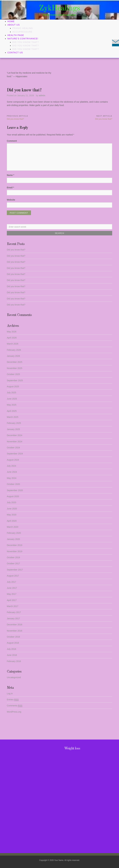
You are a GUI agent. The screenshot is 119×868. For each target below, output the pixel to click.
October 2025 (13, 374)
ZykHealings (60, 8)
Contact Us (15, 53)
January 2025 (13, 429)
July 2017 (11, 582)
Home (11, 21)
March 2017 (13, 606)
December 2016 (15, 625)
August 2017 (13, 576)
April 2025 (12, 411)
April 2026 (12, 338)
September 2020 (15, 490)
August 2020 (13, 496)
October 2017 (13, 563)
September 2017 (15, 570)
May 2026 (12, 332)
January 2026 (13, 356)
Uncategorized (14, 677)
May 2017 (12, 594)
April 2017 (12, 600)
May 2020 (12, 515)
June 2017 (12, 588)
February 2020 (14, 533)
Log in (10, 694)
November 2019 (15, 551)
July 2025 (11, 393)
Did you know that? (26, 42)
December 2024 (15, 435)
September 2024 (15, 454)
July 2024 (11, 466)
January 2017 (13, 618)
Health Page (16, 35)
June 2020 (12, 509)
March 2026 (13, 344)
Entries (13, 700)
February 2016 (14, 661)
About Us (14, 25)
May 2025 (12, 405)
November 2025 (15, 368)
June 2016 (12, 655)
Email (10, 188)
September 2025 (15, 380)
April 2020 (12, 521)
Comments (15, 706)
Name (10, 175)
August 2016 (13, 643)
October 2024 (13, 448)
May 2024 (12, 478)
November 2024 (15, 442)
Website (11, 200)
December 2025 (15, 362)
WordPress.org (14, 712)
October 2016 (13, 637)
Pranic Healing (23, 28)
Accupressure (22, 32)
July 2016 (11, 649)
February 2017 (14, 612)
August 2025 (13, 387)
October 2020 (13, 484)
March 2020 (13, 527)
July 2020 (11, 502)
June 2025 (12, 399)
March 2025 (13, 417)
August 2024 (13, 460)
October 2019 (13, 557)
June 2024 (12, 472)
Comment (12, 141)
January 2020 (13, 539)
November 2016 (15, 631)
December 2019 (15, 545)
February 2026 (14, 350)
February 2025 (14, 423)
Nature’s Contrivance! (23, 39)
